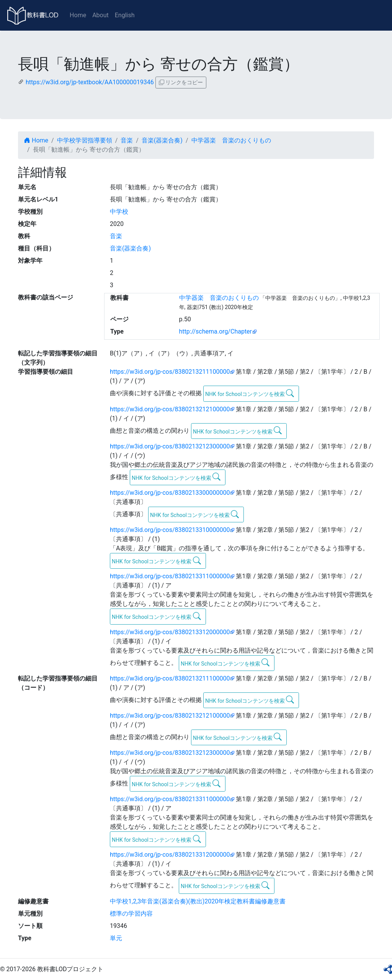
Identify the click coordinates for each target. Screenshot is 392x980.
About (100, 15)
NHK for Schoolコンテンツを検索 (250, 393)
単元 (116, 938)
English (125, 15)
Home (78, 15)
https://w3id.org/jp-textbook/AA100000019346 (90, 82)
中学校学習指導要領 (85, 140)
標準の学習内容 (131, 914)
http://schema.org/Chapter (216, 331)
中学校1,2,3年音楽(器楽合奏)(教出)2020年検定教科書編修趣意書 (198, 901)
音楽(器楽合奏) (162, 140)
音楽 (127, 140)
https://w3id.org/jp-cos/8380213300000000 (170, 493)
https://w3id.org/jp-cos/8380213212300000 (170, 446)
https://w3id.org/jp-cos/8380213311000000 (170, 576)
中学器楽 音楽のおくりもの (231, 140)
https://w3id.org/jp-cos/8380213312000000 (170, 632)
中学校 (119, 212)
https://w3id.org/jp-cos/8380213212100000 (170, 409)
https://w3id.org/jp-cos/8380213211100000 (170, 372)
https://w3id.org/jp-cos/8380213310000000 (170, 530)
